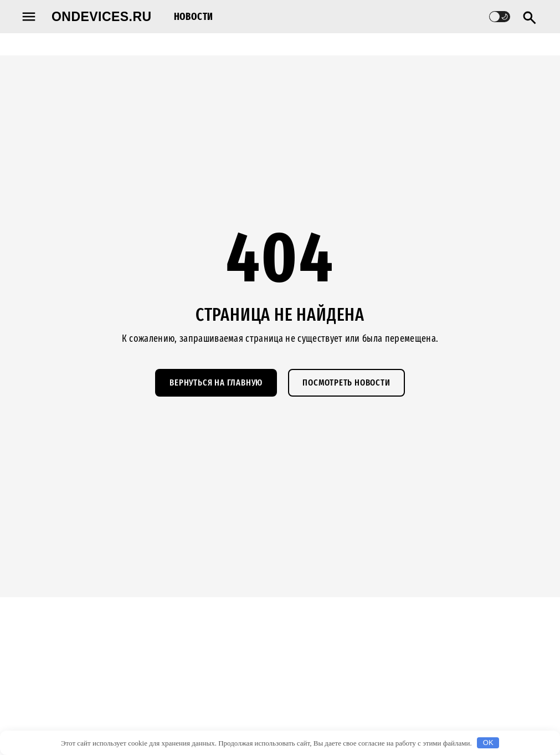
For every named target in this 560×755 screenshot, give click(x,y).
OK (488, 743)
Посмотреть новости (346, 382)
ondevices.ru (102, 17)
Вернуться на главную (216, 382)
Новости (194, 16)
